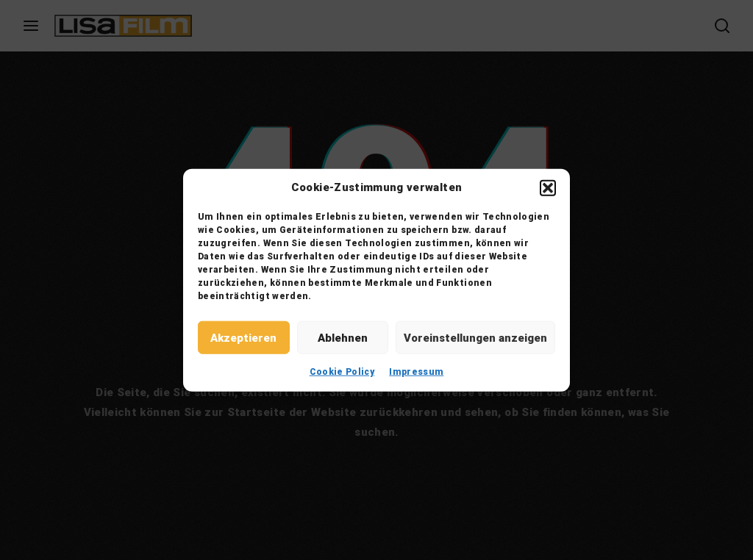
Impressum (416, 372)
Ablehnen (343, 337)
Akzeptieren (243, 337)
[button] (548, 187)
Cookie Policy (342, 372)
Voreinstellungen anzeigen (475, 337)
